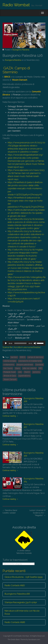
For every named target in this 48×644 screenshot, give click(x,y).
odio (20, 372)
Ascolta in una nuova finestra (27, 347)
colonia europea (10, 361)
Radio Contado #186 (15, 622)
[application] (24, 343)
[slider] (20, 343)
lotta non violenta (29, 368)
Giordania (39, 365)
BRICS (23, 357)
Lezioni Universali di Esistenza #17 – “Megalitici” (37, 513)
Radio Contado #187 (15, 585)
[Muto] (35, 343)
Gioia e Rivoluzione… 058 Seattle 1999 (24, 577)
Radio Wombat (16, 5)
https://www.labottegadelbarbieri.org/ (25, 155)
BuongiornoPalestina (13, 60)
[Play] (6, 343)
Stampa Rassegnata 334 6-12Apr (21, 602)
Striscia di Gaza (10, 376)
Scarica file (7, 347)
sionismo (36, 372)
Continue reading (10, 416)
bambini (14, 357)
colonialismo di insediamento (30, 361)
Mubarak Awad (10, 372)
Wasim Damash (10, 379)
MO (40, 368)
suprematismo (24, 376)
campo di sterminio (35, 357)
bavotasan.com (34, 639)
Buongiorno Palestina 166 (34, 454)
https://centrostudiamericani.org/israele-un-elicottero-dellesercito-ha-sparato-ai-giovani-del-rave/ (26, 213)
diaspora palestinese (25, 365)
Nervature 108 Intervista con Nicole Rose (22, 612)
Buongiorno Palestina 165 (34, 480)
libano (18, 368)
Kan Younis (8, 368)
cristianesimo (9, 365)
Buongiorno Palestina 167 (34, 426)
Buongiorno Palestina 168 (34, 400)
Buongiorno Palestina (21, 50)
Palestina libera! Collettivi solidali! (10, 512)
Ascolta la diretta (24, 527)
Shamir (27, 372)
